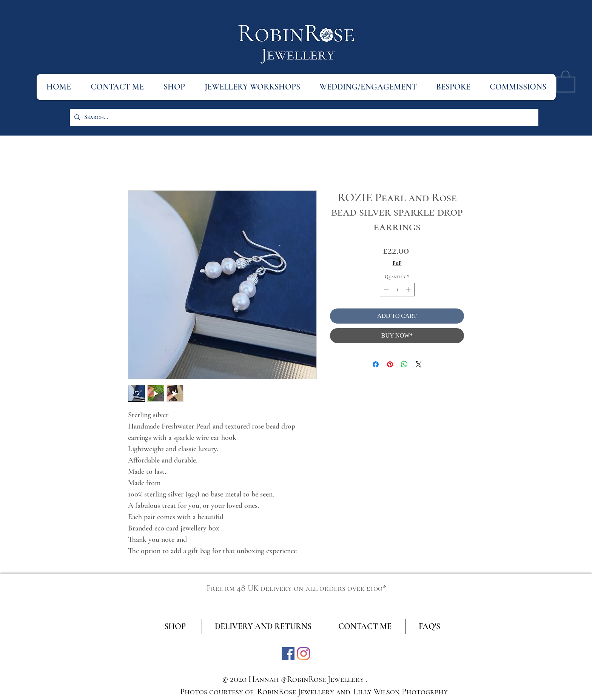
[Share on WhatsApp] (404, 364)
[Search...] (303, 117)
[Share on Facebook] (376, 364)
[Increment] (409, 290)
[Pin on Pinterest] (390, 364)
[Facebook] (288, 654)
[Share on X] (419, 364)
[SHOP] (175, 626)
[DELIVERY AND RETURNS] (263, 626)
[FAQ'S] (429, 626)
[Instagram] (304, 654)
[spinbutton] (397, 290)
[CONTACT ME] (365, 626)
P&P (397, 263)
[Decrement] (385, 290)
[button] (566, 81)
